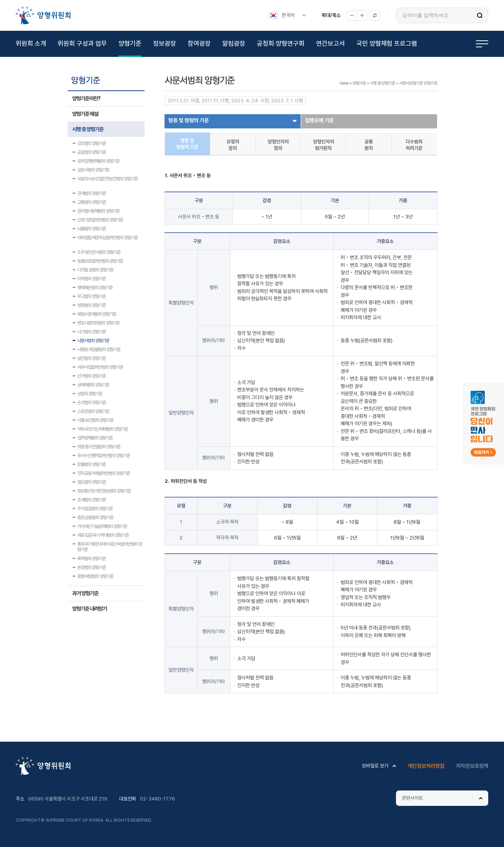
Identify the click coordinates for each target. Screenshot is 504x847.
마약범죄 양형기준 (91, 279)
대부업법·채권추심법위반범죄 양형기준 (107, 238)
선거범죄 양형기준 (91, 376)
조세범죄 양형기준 (91, 500)
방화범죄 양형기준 (91, 305)
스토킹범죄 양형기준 (93, 411)
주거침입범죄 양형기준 (95, 509)
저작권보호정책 (472, 766)
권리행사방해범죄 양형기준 (98, 211)
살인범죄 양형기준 (91, 358)
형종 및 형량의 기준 (189, 120)
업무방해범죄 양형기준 (95, 438)
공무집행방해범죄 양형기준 (98, 161)
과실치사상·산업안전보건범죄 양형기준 (107, 179)
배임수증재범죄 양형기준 (97, 314)
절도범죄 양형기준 (91, 482)
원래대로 (375, 15)
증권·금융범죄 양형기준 (95, 518)
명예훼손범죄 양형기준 (95, 288)
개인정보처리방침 (426, 766)
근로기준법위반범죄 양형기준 (100, 220)
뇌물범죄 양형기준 (91, 229)
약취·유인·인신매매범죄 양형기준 (103, 429)
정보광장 (165, 43)
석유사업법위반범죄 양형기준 (100, 367)
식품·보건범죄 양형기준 (95, 420)
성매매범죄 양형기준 (93, 385)
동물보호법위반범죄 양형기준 (100, 261)
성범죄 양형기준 (90, 394)
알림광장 (234, 43)
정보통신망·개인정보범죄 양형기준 (104, 491)
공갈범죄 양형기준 (91, 152)
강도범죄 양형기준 (91, 143)
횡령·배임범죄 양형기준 (95, 576)
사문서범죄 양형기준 (93, 341)
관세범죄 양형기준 (91, 193)
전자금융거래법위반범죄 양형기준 (104, 473)
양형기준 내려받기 (90, 609)
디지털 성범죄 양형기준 (95, 270)
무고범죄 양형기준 (91, 296)
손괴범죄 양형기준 (91, 403)
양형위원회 (43, 15)
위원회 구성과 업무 (82, 43)
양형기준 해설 (85, 114)
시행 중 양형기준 (88, 129)
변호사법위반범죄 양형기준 (98, 323)
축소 (352, 15)
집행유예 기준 (319, 120)
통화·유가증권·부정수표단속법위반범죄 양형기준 (110, 545)
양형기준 (130, 43)
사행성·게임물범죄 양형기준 (99, 349)
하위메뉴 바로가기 (1, 0)
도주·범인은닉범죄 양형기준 (99, 252)
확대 (362, 15)
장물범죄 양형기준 (91, 464)
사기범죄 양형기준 (91, 332)
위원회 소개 (31, 43)
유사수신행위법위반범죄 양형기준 (104, 456)
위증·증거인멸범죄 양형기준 (99, 447)
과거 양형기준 (85, 593)
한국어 (288, 15)
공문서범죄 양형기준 (93, 170)
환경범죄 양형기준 (91, 567)
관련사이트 (412, 798)
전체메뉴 (482, 44)
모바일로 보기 (375, 766)
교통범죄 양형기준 (91, 202)
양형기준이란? (86, 98)
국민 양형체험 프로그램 (387, 43)
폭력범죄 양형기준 (91, 559)
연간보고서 (330, 43)
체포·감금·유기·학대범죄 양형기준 (103, 535)
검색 (480, 15)
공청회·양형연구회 (281, 43)
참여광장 (199, 43)
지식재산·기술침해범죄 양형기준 (102, 526)
